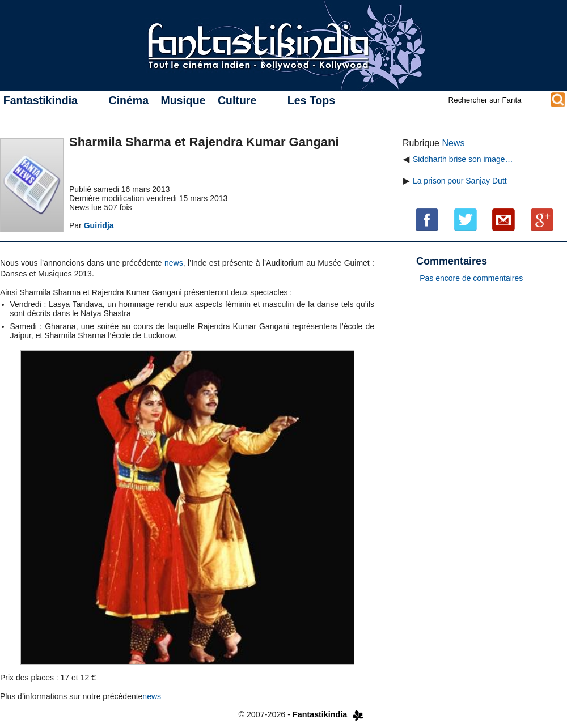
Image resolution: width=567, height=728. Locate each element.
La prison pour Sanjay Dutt (460, 181)
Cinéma (129, 100)
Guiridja (99, 225)
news (174, 263)
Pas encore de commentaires (471, 278)
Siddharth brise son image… (463, 159)
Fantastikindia (41, 100)
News (453, 143)
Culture (237, 100)
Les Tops (311, 100)
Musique (183, 100)
